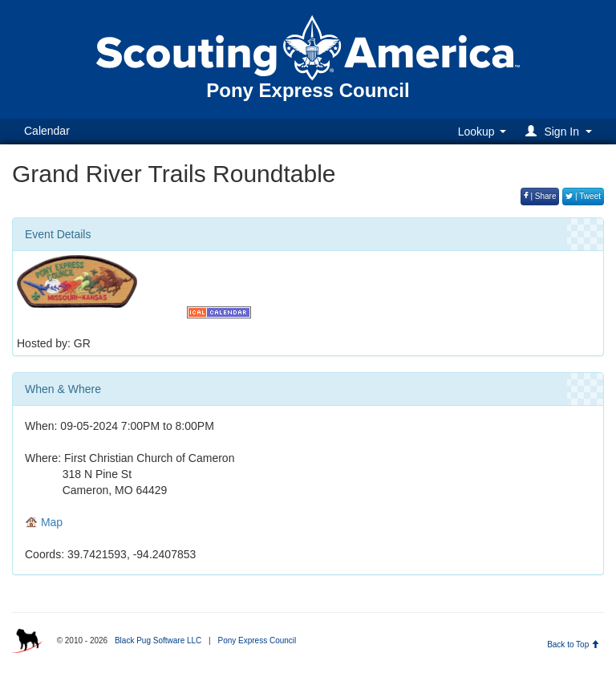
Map (44, 522)
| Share (540, 196)
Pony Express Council (257, 640)
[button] (561, 131)
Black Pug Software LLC (158, 640)
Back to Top (573, 644)
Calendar (47, 131)
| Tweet (583, 196)
